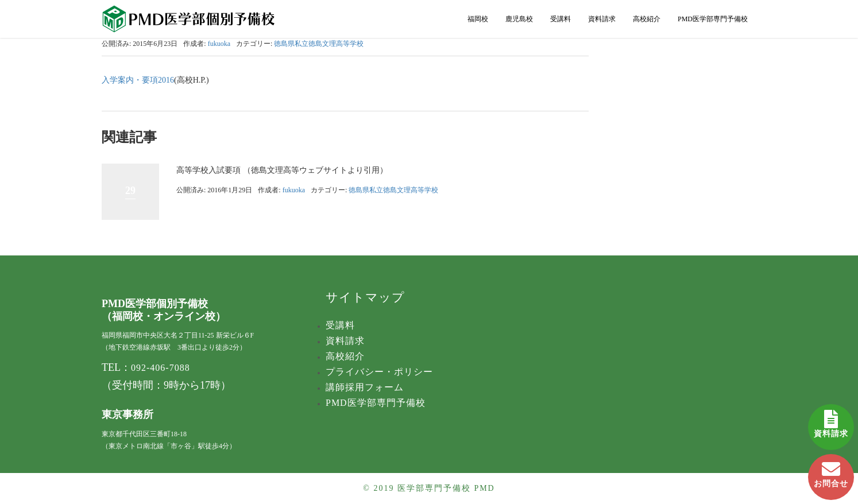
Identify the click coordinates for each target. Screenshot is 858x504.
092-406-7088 (161, 368)
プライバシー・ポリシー (379, 372)
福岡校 (478, 19)
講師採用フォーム (365, 387)
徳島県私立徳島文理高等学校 (319, 44)
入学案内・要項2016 (138, 80)
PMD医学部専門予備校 (713, 19)
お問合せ (831, 471)
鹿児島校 (519, 19)
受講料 (561, 19)
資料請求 (831, 421)
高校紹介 (647, 19)
